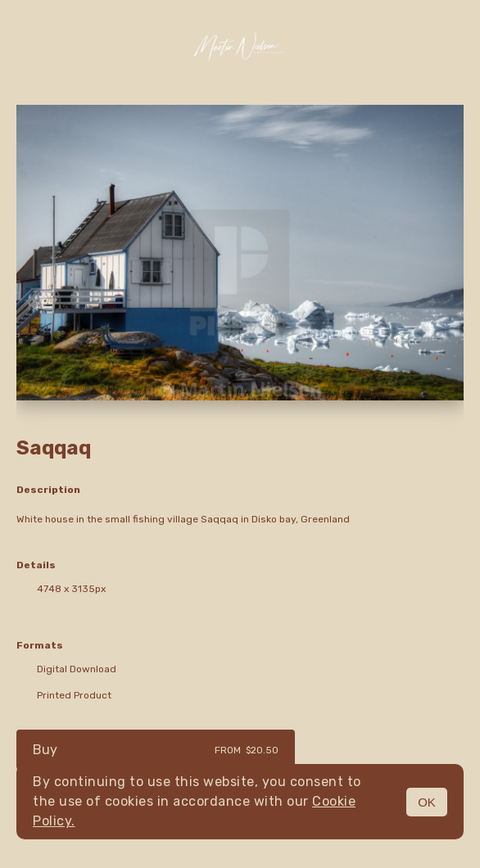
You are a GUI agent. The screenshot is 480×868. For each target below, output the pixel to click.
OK (427, 802)
